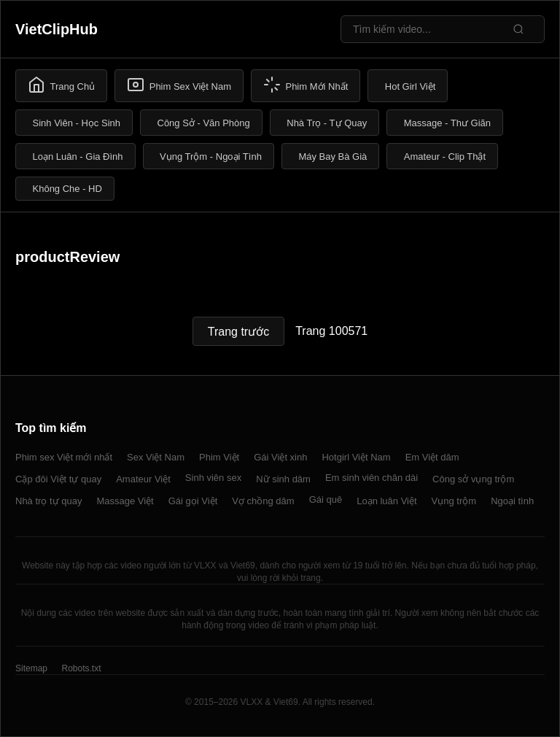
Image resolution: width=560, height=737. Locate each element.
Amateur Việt (143, 479)
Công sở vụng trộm (473, 479)
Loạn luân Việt (386, 501)
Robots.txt (81, 668)
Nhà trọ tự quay (48, 501)
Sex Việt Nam (156, 457)
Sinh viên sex (213, 478)
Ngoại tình (512, 501)
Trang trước (238, 332)
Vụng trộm (454, 501)
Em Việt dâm (432, 457)
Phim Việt (219, 457)
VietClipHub (57, 29)
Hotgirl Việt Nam (356, 457)
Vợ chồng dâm (263, 501)
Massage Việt (125, 501)
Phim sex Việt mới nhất (64, 457)
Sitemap (31, 668)
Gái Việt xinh (280, 457)
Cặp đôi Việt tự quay (58, 479)
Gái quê (326, 499)
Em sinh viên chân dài (372, 478)
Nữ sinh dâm (283, 479)
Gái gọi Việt (193, 501)
